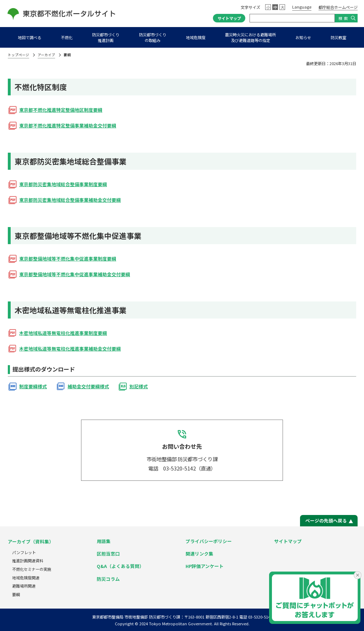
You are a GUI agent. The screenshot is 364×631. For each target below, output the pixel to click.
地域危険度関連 (26, 578)
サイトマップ (229, 18)
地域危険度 (196, 37)
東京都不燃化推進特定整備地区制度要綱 (61, 110)
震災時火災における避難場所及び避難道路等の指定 (250, 37)
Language (302, 7)
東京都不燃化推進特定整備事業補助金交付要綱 (68, 125)
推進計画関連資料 (28, 561)
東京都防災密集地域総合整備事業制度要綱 (63, 184)
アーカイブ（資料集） (31, 541)
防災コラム (108, 579)
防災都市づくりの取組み (153, 37)
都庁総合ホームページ (338, 7)
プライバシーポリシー (209, 541)
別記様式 (139, 386)
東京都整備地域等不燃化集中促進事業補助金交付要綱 (75, 274)
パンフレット (24, 552)
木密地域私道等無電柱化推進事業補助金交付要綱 (70, 349)
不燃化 (67, 37)
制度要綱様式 (33, 386)
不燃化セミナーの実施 (32, 569)
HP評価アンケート (205, 566)
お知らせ (303, 37)
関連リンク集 (199, 554)
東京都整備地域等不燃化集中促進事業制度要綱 (68, 259)
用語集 (104, 541)
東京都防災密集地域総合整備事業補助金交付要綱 (70, 200)
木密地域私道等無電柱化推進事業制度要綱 (63, 333)
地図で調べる (30, 37)
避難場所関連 (24, 586)
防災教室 (338, 37)
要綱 (16, 594)
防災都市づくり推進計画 (106, 37)
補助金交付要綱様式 (88, 386)
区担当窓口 (108, 554)
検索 (344, 18)
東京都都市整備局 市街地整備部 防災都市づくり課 (136, 617)
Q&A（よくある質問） (120, 566)
